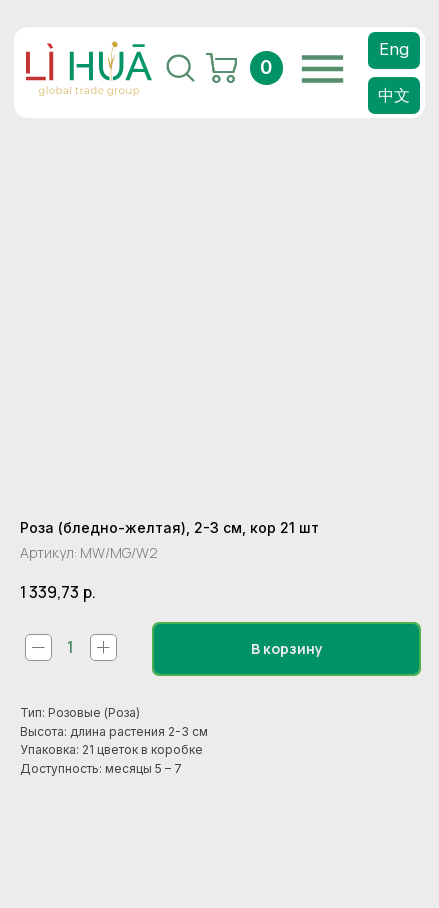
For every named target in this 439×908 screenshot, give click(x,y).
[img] (322, 69)
